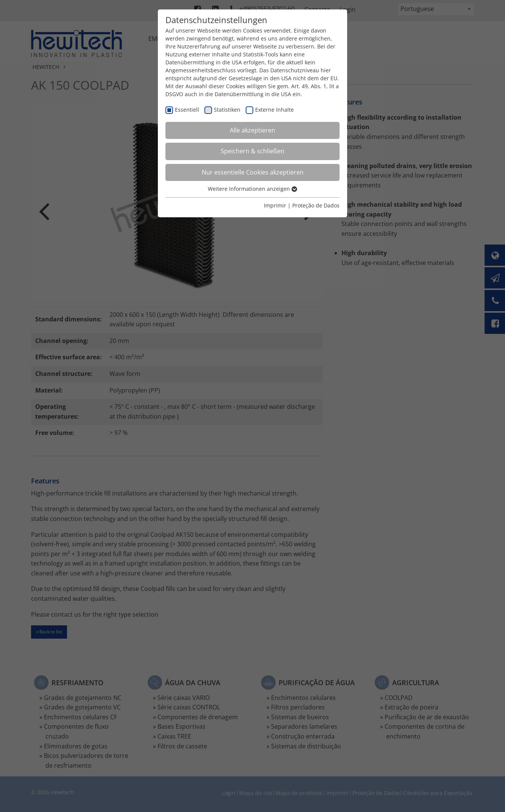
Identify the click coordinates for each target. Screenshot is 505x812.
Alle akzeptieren (252, 130)
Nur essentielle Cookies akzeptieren (253, 172)
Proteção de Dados (316, 205)
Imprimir (275, 205)
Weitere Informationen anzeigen (252, 189)
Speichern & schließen (252, 151)
